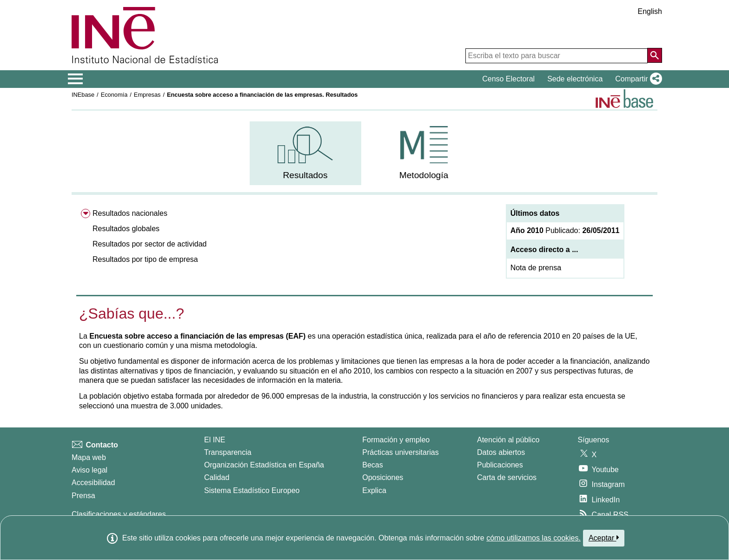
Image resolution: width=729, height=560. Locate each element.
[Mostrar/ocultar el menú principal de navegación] (76, 79)
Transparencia (228, 452)
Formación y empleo (396, 440)
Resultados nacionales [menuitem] (130, 213)
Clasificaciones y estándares (119, 514)
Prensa (83, 496)
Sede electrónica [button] (575, 79)
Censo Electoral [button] (508, 79)
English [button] (650, 11)
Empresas (147, 95)
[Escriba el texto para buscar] (557, 56)
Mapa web (89, 457)
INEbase (83, 95)
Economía (114, 95)
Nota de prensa (536, 268)
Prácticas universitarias (401, 452)
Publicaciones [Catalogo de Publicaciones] (500, 465)
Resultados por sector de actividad (149, 244)
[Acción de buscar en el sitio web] (655, 55)
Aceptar (604, 538)
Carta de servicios (507, 477)
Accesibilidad (93, 483)
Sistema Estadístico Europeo (252, 490)
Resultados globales (126, 229)
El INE (215, 440)
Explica (374, 490)
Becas (372, 465)
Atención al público (508, 440)
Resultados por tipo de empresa (145, 259)
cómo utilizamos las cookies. (533, 538)
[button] (637, 79)
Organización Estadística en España (264, 465)
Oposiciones (383, 477)
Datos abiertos (501, 452)
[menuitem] (305, 153)
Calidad (217, 477)
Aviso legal (89, 470)
